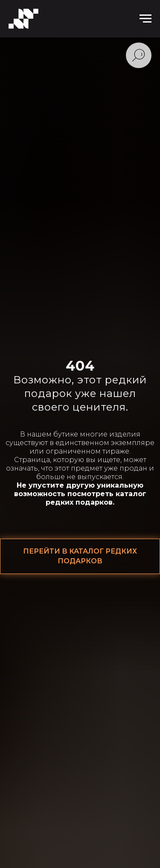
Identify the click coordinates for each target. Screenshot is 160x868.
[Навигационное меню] (145, 19)
